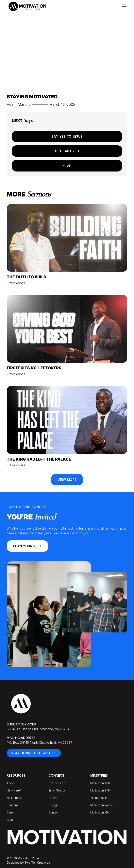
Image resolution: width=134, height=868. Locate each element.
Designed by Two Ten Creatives (28, 863)
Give (67, 166)
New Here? (14, 790)
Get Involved (57, 783)
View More (67, 480)
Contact (53, 812)
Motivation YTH (100, 790)
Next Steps (14, 798)
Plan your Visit (28, 546)
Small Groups (57, 790)
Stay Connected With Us (34, 753)
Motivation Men (100, 812)
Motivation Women (102, 805)
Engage (53, 805)
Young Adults (99, 798)
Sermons (12, 805)
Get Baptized (67, 151)
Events (53, 798)
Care (10, 812)
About (11, 783)
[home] (27, 6)
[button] (123, 6)
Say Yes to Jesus (67, 136)
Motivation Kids (100, 783)
